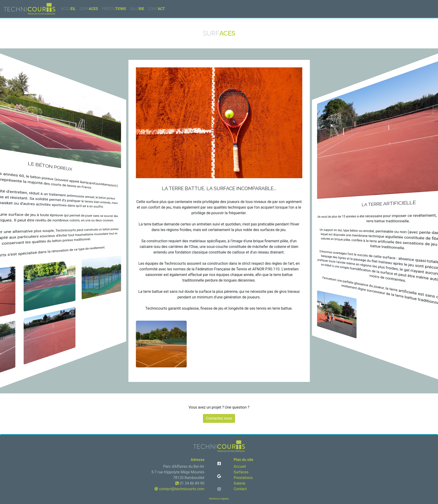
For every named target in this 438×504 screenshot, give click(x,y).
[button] (219, 464)
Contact (240, 489)
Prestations (243, 478)
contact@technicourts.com (181, 489)
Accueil (240, 466)
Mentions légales (219, 499)
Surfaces (241, 472)
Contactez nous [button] (219, 418)
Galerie (239, 483)
